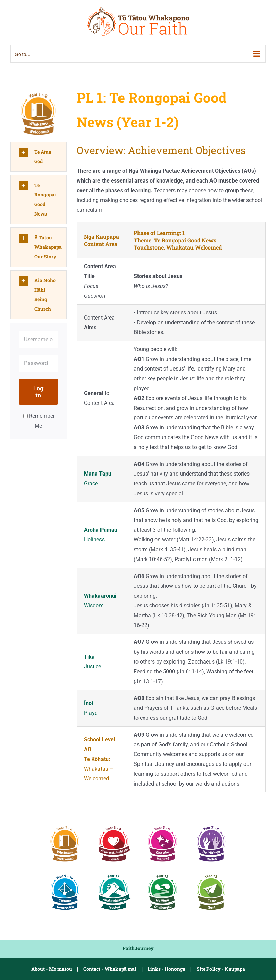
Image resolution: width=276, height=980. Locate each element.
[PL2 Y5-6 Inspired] (163, 826)
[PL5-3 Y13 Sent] (211, 874)
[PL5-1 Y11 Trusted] (114, 874)
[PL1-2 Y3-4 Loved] (114, 826)
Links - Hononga (167, 969)
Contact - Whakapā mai (110, 969)
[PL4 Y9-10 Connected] (65, 874)
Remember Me (39, 421)
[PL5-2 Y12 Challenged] (163, 874)
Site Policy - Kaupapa (221, 969)
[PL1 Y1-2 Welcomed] (38, 91)
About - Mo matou (52, 969)
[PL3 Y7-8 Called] (211, 826)
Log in (38, 391)
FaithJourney (138, 948)
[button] (38, 157)
